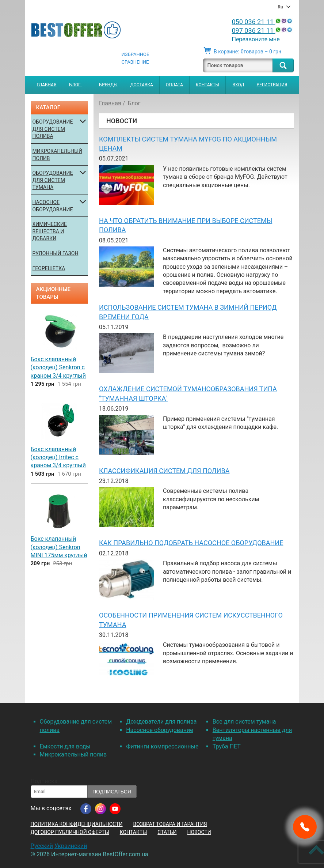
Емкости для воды (65, 746)
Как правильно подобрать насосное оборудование (191, 543)
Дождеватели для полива (161, 722)
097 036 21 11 (262, 31)
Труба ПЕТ (227, 746)
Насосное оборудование (53, 206)
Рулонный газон (56, 253)
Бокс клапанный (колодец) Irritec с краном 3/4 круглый (58, 457)
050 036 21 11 (262, 22)
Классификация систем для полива (164, 471)
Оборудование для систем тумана (53, 180)
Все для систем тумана (244, 722)
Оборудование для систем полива (53, 129)
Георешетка (49, 268)
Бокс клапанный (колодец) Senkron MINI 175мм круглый (59, 547)
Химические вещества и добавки (50, 231)
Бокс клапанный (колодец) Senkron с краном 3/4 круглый (58, 367)
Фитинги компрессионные (162, 746)
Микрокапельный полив (58, 155)
